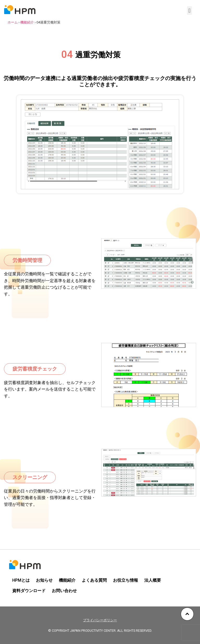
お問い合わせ (64, 591)
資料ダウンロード (29, 591)
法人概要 (153, 580)
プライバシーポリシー (100, 620)
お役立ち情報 (126, 580)
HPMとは (21, 580)
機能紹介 (27, 22)
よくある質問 (94, 580)
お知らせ (44, 580)
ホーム (13, 22)
